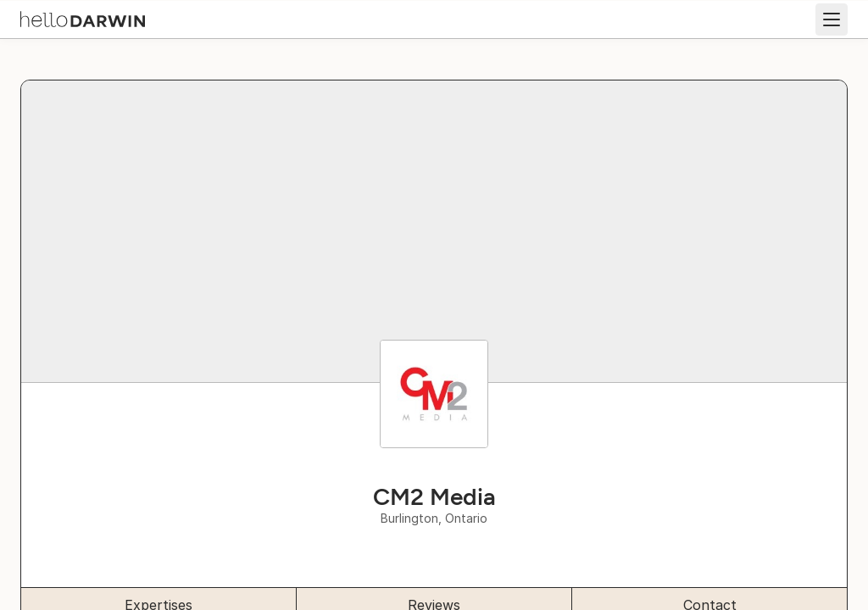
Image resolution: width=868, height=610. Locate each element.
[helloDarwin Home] (83, 18)
